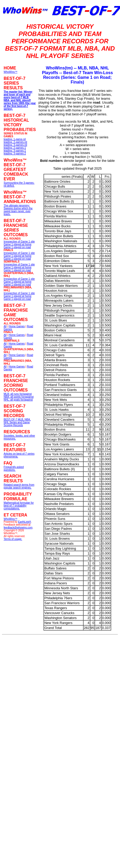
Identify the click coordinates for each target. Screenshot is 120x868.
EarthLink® (25, 522)
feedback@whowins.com (18, 528)
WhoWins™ (11, 519)
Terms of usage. (13, 539)
